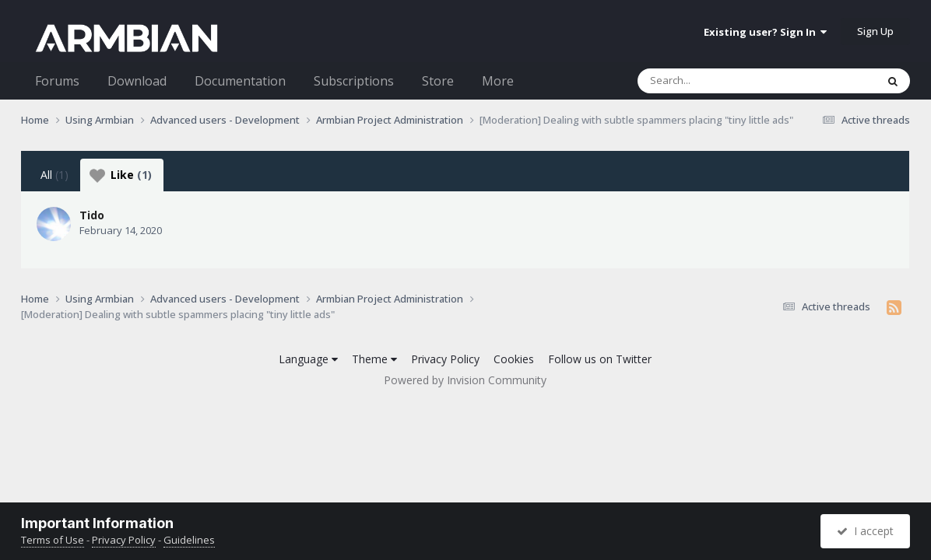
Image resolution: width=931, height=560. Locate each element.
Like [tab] (121, 175)
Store (438, 81)
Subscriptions (354, 81)
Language (308, 359)
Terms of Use (53, 540)
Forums (57, 81)
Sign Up (875, 31)
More (498, 81)
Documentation (240, 81)
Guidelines (189, 540)
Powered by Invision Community (465, 380)
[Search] (716, 81)
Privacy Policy (445, 359)
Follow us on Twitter (600, 359)
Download (137, 81)
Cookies (514, 359)
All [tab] (54, 175)
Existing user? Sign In (765, 32)
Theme (374, 359)
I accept (865, 531)
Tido (92, 215)
